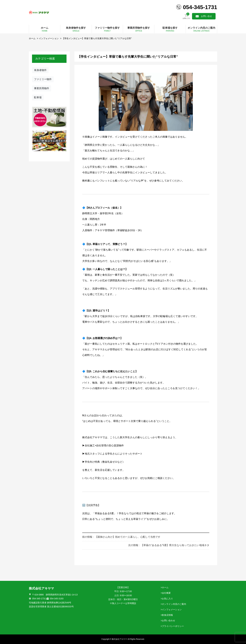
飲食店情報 (167, 615)
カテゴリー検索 (45, 59)
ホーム (32, 38)
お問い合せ (206, 16)
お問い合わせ (168, 620)
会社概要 (166, 593)
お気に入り (187, 16)
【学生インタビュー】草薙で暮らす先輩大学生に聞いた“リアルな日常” (97, 38)
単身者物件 (40, 70)
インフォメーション (49, 38)
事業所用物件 (42, 88)
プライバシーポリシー (173, 626)
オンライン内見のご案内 (174, 604)
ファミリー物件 (43, 79)
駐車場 (38, 97)
